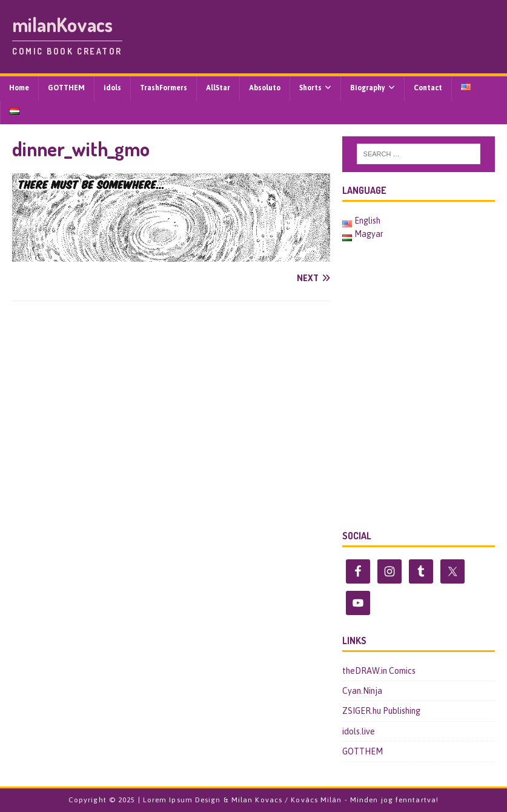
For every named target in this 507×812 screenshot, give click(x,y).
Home (19, 88)
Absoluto (265, 88)
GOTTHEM (66, 88)
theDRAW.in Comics (379, 671)
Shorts (310, 88)
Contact (428, 88)
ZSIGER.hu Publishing (381, 711)
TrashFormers (164, 88)
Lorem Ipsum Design (182, 800)
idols (112, 88)
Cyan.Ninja (362, 691)
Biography (368, 88)
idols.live (359, 731)
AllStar (218, 88)
